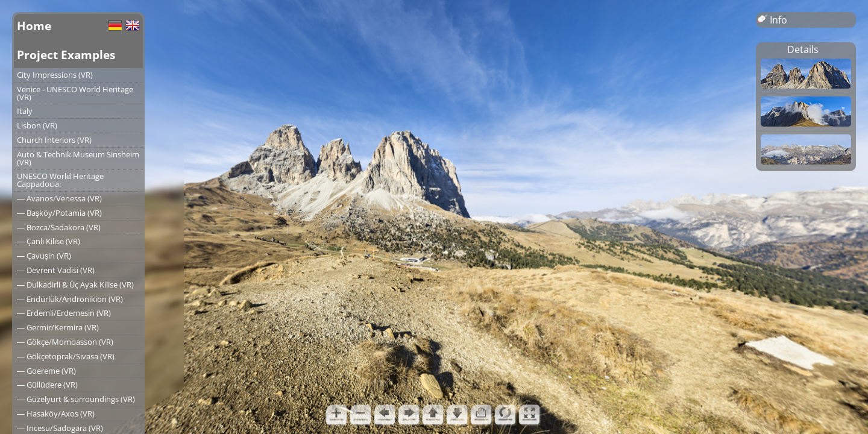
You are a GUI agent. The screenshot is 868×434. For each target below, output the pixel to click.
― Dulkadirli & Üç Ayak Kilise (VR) (75, 285)
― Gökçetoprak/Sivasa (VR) (66, 356)
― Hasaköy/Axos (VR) (56, 414)
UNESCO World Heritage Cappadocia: (60, 180)
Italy (25, 111)
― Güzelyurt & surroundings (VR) (76, 399)
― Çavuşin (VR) (44, 256)
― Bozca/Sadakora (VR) (59, 227)
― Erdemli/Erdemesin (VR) (64, 313)
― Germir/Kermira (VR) (58, 327)
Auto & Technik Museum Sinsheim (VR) (78, 158)
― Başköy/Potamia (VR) (59, 213)
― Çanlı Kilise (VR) (49, 241)
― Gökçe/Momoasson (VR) (65, 342)
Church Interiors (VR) (54, 140)
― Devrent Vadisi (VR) (56, 270)
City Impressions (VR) (55, 75)
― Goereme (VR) (46, 371)
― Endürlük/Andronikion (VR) (70, 299)
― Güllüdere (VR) (47, 385)
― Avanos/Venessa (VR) (59, 198)
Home (34, 26)
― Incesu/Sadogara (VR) (60, 428)
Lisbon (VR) (37, 125)
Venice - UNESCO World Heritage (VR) (75, 93)
